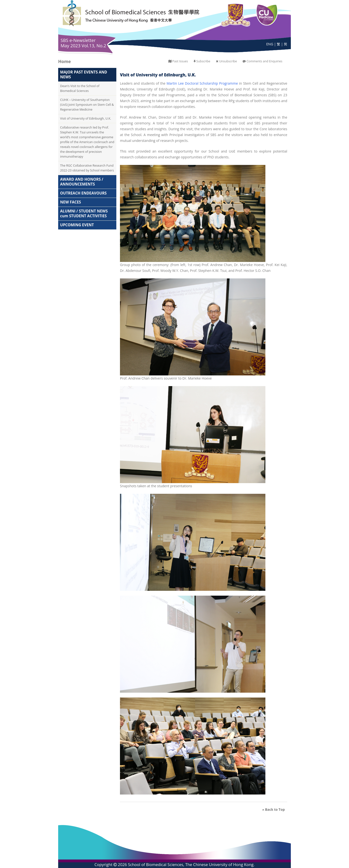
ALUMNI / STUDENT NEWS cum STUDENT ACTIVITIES (84, 214)
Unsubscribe (228, 61)
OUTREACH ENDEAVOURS (83, 193)
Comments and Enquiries (264, 61)
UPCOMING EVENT (77, 225)
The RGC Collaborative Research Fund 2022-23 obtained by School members (87, 168)
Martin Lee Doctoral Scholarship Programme (202, 83)
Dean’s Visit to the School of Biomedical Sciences (80, 88)
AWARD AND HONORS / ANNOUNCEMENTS (82, 182)
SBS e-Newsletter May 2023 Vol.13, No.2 (83, 43)
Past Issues (180, 61)
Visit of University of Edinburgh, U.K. (86, 118)
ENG (270, 44)
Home (64, 61)
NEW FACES (71, 202)
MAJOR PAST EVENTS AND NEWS (84, 75)
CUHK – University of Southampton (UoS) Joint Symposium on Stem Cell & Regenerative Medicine (87, 105)
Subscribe (203, 61)
